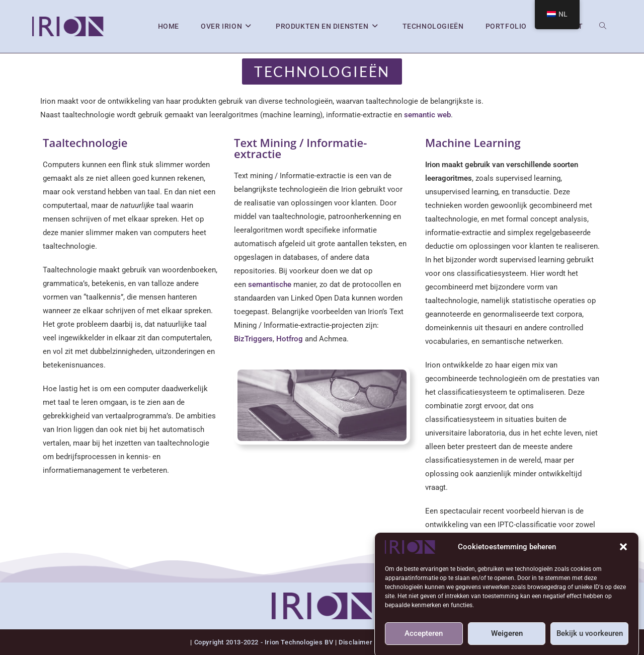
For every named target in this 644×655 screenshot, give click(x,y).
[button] (623, 552)
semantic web (427, 115)
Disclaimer (355, 642)
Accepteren (424, 638)
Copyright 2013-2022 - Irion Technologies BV (265, 642)
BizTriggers (253, 339)
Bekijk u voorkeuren (590, 638)
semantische (270, 284)
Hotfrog (291, 339)
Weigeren (507, 638)
